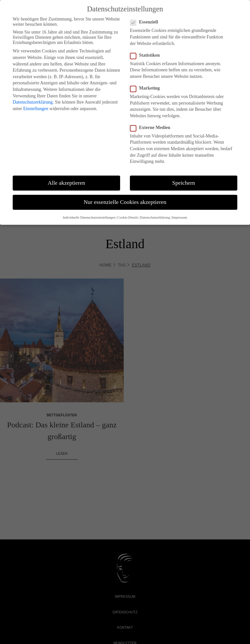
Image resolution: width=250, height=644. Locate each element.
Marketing (145, 88)
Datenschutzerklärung (33, 102)
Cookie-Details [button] (128, 217)
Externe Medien (150, 128)
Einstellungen (36, 109)
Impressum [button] (180, 217)
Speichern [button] (184, 183)
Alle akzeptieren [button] (66, 183)
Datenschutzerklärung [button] (155, 217)
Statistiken (145, 55)
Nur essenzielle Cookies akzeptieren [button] (125, 202)
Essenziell (144, 22)
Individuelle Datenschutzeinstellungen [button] (89, 217)
